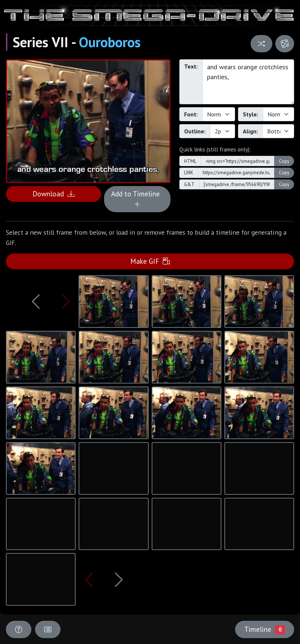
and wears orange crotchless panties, (248, 82)
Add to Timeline (137, 199)
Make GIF (150, 261)
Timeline (265, 629)
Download (54, 194)
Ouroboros (110, 42)
